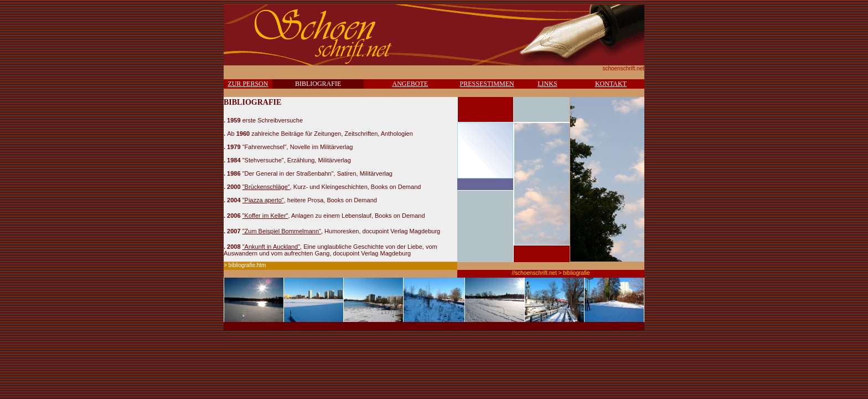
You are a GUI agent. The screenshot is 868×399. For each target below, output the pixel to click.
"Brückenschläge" (266, 187)
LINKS (547, 84)
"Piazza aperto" (263, 200)
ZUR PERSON (248, 84)
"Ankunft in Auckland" (271, 247)
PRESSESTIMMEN (487, 84)
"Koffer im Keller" (265, 216)
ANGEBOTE (410, 84)
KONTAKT (611, 84)
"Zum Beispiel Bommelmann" (282, 231)
